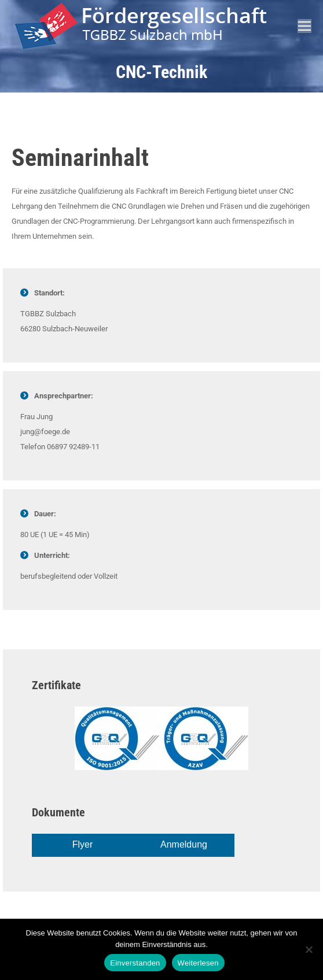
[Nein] (309, 949)
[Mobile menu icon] (304, 26)
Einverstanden (135, 963)
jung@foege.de (45, 432)
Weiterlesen (198, 963)
